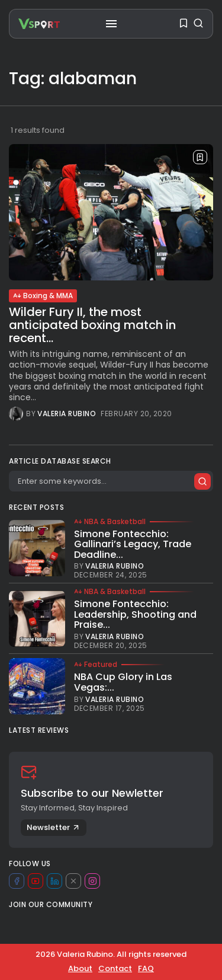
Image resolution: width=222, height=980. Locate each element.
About (80, 968)
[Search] (111, 481)
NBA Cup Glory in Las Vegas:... (123, 682)
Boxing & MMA (43, 296)
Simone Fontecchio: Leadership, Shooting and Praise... (135, 614)
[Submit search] (202, 481)
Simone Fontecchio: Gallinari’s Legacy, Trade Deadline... (133, 544)
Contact (115, 968)
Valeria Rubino (67, 414)
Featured (96, 665)
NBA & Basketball (110, 522)
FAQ (146, 968)
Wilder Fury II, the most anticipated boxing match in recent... (92, 325)
